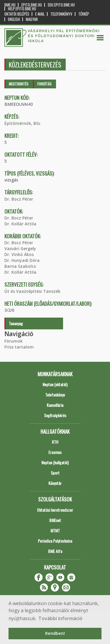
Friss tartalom (19, 347)
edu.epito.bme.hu (61, 5)
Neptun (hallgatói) (55, 462)
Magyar (32, 19)
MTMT (55, 530)
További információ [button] (60, 618)
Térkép (84, 14)
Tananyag (16, 323)
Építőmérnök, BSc (22, 123)
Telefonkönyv (61, 14)
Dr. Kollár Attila (20, 224)
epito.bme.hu (32, 5)
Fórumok (13, 341)
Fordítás (44, 84)
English (14, 19)
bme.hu (10, 5)
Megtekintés (19, 84)
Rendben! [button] (55, 633)
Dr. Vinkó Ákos (19, 254)
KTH (55, 442)
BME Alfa (55, 551)
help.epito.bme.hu (22, 9)
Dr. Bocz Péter (19, 199)
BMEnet (55, 520)
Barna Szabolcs (20, 266)
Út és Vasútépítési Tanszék (32, 291)
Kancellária (55, 405)
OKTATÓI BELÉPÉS (17, 14)
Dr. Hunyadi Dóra (22, 260)
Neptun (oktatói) (55, 384)
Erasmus (55, 452)
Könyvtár (55, 483)
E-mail (40, 14)
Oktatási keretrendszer (55, 510)
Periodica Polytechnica (55, 541)
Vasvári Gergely (20, 248)
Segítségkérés (55, 415)
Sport (55, 473)
